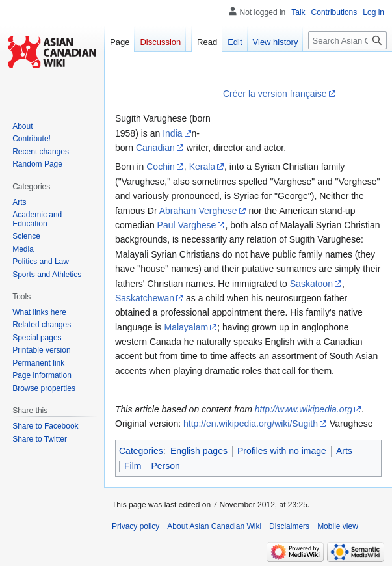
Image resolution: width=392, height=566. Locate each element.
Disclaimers (289, 526)
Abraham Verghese (198, 211)
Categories (141, 451)
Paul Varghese (187, 225)
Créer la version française (275, 94)
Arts (344, 451)
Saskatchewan (145, 298)
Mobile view (338, 526)
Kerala (202, 167)
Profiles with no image (282, 451)
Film (133, 466)
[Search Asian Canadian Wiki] (347, 40)
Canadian (155, 148)
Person (165, 466)
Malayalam (187, 327)
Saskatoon (311, 284)
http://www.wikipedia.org (304, 409)
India (172, 133)
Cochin (161, 167)
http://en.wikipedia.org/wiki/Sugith (251, 424)
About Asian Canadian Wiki (214, 526)
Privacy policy (136, 526)
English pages (199, 451)
